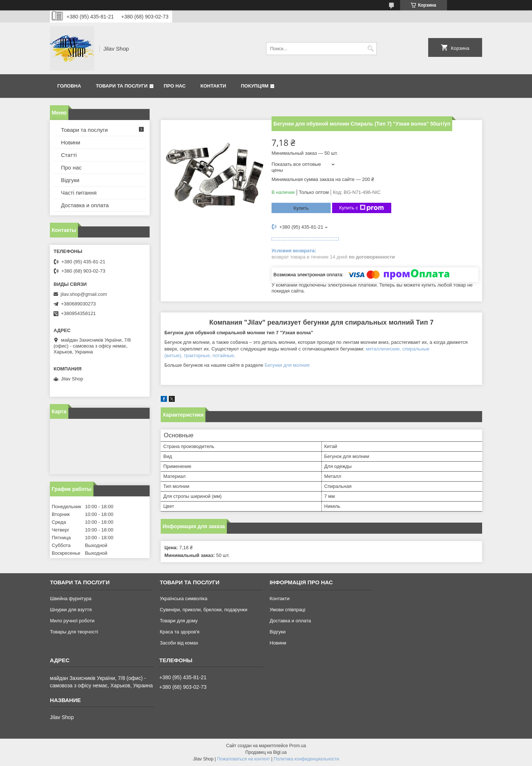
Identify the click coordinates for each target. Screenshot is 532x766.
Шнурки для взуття (71, 610)
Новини (71, 142)
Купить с (362, 208)
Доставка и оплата (85, 205)
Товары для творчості (74, 632)
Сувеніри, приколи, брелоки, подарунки (203, 610)
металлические (383, 349)
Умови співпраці (288, 610)
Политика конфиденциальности (306, 759)
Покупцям (255, 86)
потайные (223, 355)
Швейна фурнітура (71, 599)
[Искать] (370, 49)
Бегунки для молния (287, 365)
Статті (69, 155)
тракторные (197, 355)
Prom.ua (298, 746)
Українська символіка (183, 599)
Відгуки (70, 180)
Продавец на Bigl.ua (266, 752)
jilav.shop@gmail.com (84, 294)
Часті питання (79, 193)
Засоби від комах (179, 643)
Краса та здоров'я (179, 632)
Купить (301, 208)
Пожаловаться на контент (243, 759)
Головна (69, 86)
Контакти (214, 86)
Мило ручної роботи (72, 621)
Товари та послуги (122, 86)
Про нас (175, 86)
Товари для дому (178, 621)
